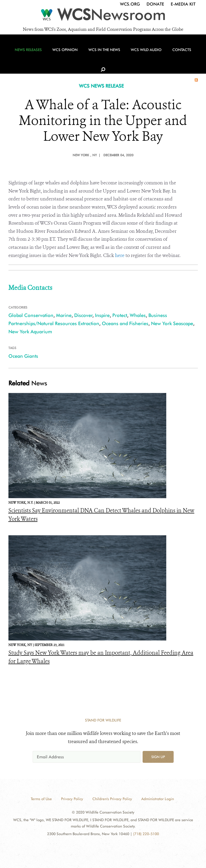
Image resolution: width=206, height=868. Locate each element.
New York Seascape (172, 323)
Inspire (102, 315)
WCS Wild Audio (141, 55)
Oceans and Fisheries (125, 323)
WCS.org (130, 4)
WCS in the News (101, 55)
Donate (155, 4)
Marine (64, 315)
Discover (83, 315)
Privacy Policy (72, 799)
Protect (120, 315)
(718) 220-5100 (146, 834)
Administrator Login (158, 799)
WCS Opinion (64, 55)
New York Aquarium (30, 332)
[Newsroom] (103, 16)
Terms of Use (41, 799)
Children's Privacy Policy (112, 799)
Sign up (158, 757)
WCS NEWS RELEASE (101, 86)
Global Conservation (31, 315)
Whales (138, 315)
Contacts (175, 55)
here (120, 255)
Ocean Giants (23, 356)
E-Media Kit (183, 4)
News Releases (29, 55)
